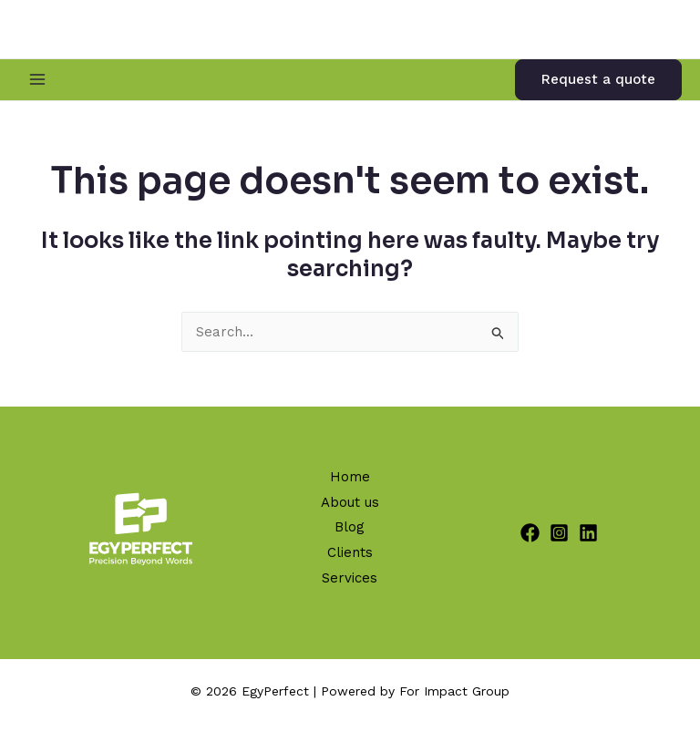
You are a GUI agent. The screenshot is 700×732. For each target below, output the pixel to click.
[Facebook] (530, 533)
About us (350, 502)
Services (350, 578)
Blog (350, 527)
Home (350, 477)
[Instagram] (559, 533)
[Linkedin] (588, 533)
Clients (350, 552)
